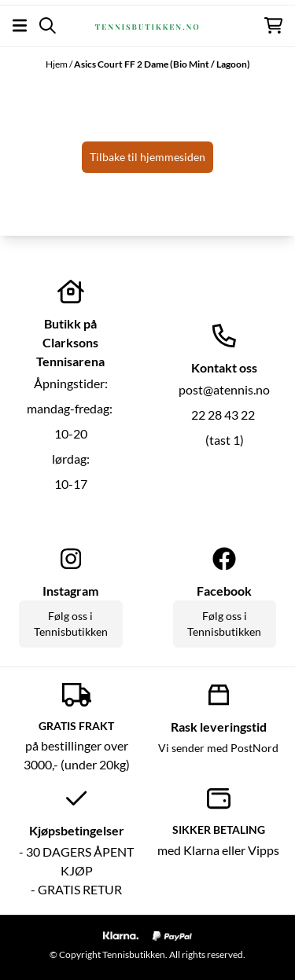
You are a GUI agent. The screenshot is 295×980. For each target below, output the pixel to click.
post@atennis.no (224, 389)
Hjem (57, 64)
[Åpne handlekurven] (273, 26)
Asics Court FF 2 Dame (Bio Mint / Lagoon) (162, 64)
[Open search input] (48, 26)
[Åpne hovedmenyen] (20, 26)
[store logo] (147, 25)
